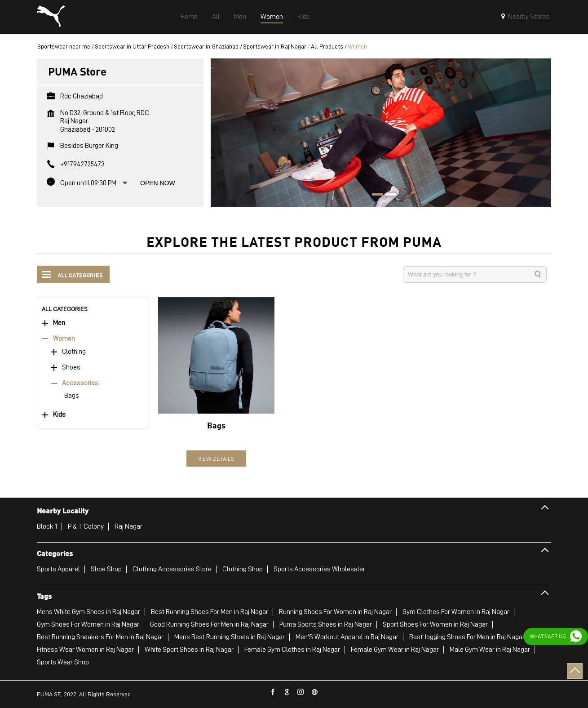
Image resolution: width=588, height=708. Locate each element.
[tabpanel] (381, 132)
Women (64, 339)
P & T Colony (86, 526)
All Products (327, 46)
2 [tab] (388, 196)
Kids (59, 415)
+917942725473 (82, 164)
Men (59, 323)
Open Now (158, 183)
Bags (72, 396)
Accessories (80, 383)
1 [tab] (374, 196)
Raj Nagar (128, 526)
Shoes (71, 367)
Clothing (74, 352)
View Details (216, 459)
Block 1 (47, 526)
